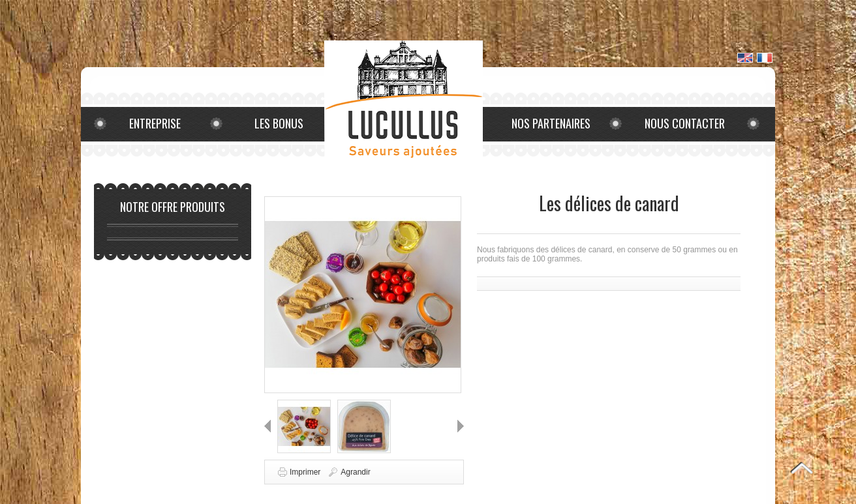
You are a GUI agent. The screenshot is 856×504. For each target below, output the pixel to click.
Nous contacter (685, 123)
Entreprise (155, 123)
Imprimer (305, 472)
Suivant (461, 426)
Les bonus (279, 123)
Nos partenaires (551, 123)
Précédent (267, 426)
